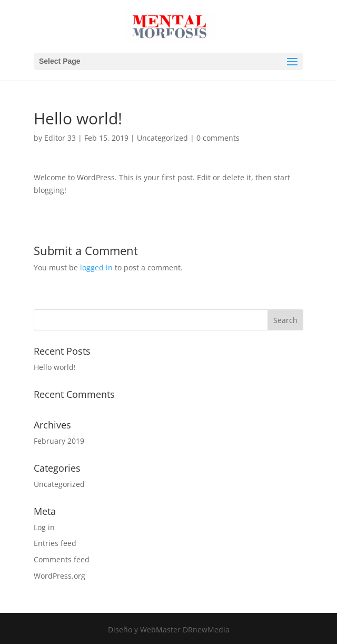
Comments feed (62, 559)
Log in (44, 527)
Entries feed (55, 543)
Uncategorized (162, 138)
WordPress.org (60, 576)
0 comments (218, 138)
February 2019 (59, 441)
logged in (96, 267)
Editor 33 (60, 138)
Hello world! (55, 367)
